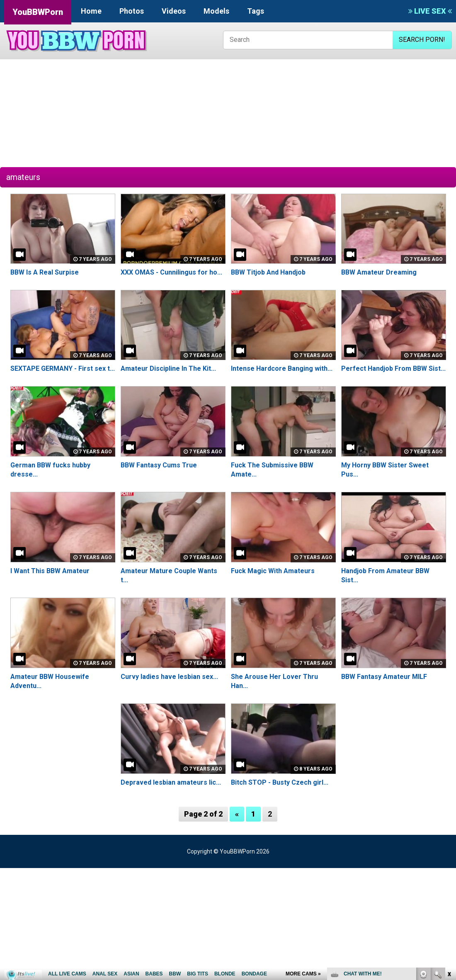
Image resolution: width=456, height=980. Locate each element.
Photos (132, 11)
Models (216, 11)
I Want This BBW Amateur (50, 571)
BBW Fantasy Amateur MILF (384, 677)
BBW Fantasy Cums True (159, 465)
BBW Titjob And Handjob (268, 272)
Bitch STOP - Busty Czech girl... (279, 782)
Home (91, 11)
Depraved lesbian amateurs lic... (171, 782)
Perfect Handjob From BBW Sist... (393, 368)
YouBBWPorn (38, 12)
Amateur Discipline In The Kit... (168, 368)
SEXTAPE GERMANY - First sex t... (63, 368)
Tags (256, 11)
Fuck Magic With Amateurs (273, 571)
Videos (174, 11)
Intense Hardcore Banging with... (282, 368)
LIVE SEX (430, 11)
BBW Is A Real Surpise (45, 272)
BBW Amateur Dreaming (379, 272)
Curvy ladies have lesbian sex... (169, 677)
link (449, 850)
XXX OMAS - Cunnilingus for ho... (171, 272)
